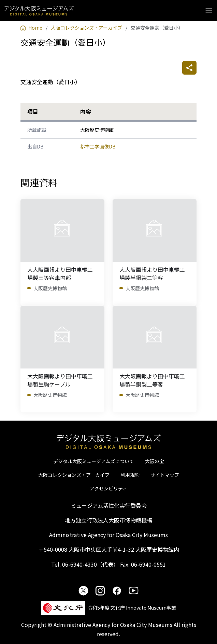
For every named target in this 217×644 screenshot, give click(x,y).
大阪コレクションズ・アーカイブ (74, 475)
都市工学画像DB (98, 146)
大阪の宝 (155, 461)
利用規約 (130, 475)
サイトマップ (165, 475)
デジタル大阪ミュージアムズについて (94, 461)
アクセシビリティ (108, 488)
